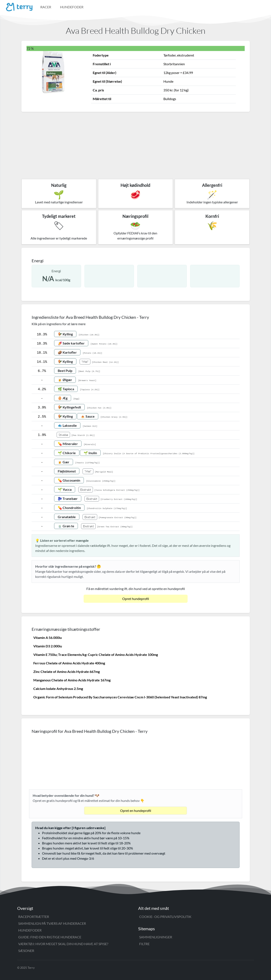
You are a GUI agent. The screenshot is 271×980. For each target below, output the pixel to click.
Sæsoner (26, 951)
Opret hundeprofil (136, 599)
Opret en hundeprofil (136, 811)
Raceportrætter (34, 917)
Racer (46, 7)
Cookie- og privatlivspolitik (165, 917)
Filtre (144, 944)
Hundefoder (72, 7)
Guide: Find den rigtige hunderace (50, 937)
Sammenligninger (156, 937)
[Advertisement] (136, 144)
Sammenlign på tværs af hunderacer (52, 923)
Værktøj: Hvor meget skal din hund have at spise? (63, 944)
